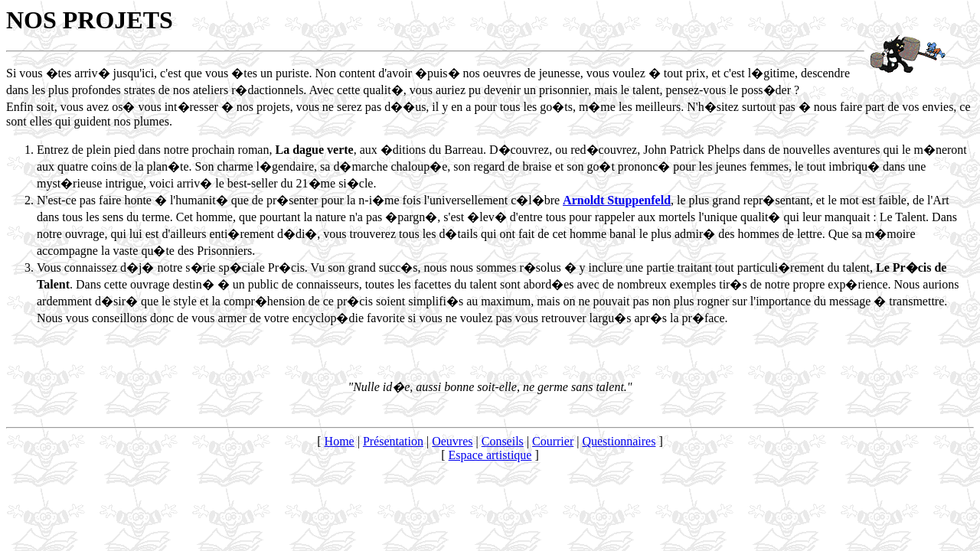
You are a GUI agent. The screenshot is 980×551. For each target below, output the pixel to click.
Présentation (393, 441)
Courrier (553, 441)
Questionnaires (619, 441)
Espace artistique (490, 455)
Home (340, 441)
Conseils (503, 441)
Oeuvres (452, 441)
